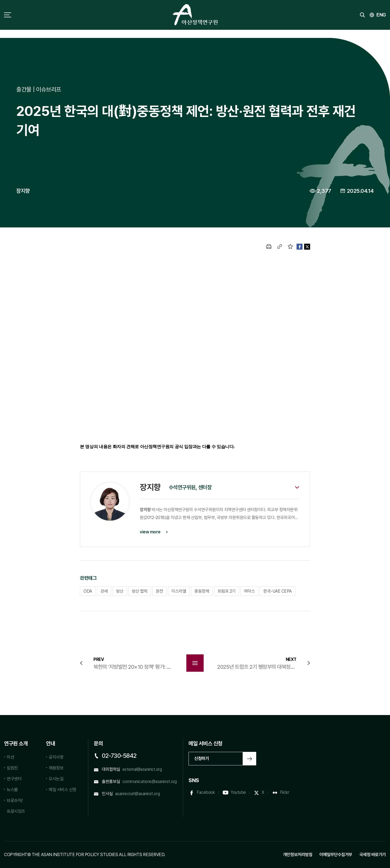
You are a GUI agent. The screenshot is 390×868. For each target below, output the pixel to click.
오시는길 (56, 779)
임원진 (12, 768)
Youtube (238, 792)
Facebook (206, 792)
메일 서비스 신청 (63, 790)
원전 (159, 591)
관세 (104, 591)
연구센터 (14, 779)
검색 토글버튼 (362, 15)
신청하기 (201, 758)
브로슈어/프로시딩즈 (16, 806)
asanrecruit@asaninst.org (137, 794)
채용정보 (56, 768)
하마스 (250, 591)
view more (150, 532)
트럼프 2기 (227, 591)
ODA (88, 591)
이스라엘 (179, 591)
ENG (381, 15)
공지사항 (56, 757)
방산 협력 (140, 591)
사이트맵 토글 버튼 (8, 15)
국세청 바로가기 (373, 855)
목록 (195, 663)
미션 (10, 757)
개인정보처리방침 (298, 855)
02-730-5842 (119, 756)
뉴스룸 (12, 790)
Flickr (284, 792)
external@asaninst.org (142, 769)
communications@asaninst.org (150, 781)
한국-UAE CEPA (277, 591)
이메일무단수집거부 (336, 855)
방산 (120, 591)
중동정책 (202, 591)
